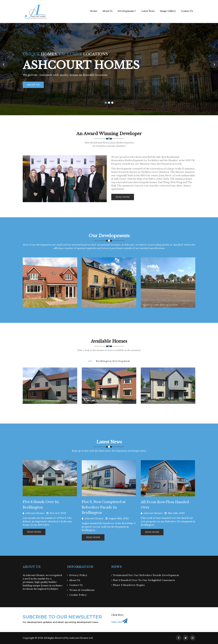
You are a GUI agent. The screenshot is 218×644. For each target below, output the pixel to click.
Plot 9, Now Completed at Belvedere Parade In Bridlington (104, 507)
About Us (107, 11)
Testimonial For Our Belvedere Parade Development (145, 575)
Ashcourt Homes (34, 513)
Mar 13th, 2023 (175, 513)
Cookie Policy (77, 595)
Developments (127, 11)
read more (34, 532)
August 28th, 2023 (117, 518)
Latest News (148, 11)
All (90, 361)
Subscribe (119, 622)
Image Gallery (168, 11)
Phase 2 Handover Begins (128, 585)
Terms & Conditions (81, 590)
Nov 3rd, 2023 (56, 513)
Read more (123, 197)
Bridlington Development (113, 361)
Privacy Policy (77, 575)
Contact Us (187, 11)
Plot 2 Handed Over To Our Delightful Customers (143, 580)
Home (94, 11)
